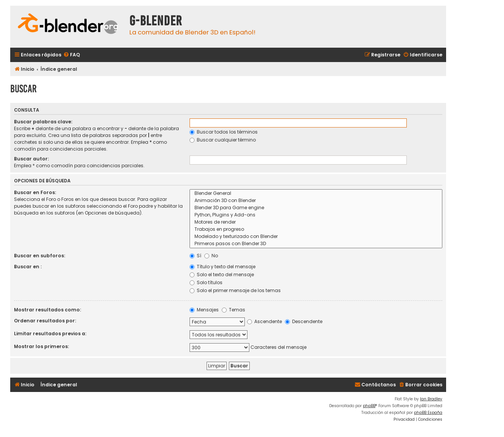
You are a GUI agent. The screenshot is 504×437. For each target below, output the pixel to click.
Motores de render (316, 222)
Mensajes (204, 310)
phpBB (369, 406)
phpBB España (428, 413)
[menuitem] (72, 55)
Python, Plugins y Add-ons (316, 215)
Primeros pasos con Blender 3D (316, 244)
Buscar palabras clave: (43, 122)
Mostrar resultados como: (47, 310)
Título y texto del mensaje (222, 267)
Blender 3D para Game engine (316, 208)
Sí (195, 256)
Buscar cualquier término (223, 140)
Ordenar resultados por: (45, 321)
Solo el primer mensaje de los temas (235, 290)
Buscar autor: (31, 159)
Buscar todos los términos (224, 132)
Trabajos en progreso (316, 229)
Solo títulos (206, 282)
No (211, 256)
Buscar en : (28, 267)
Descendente (304, 321)
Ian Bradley (431, 399)
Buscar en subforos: (40, 256)
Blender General (316, 194)
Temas (233, 310)
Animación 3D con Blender (316, 201)
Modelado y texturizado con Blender (316, 237)
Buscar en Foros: (35, 192)
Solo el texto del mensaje (222, 274)
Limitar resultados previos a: (50, 334)
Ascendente (264, 321)
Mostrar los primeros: (41, 346)
